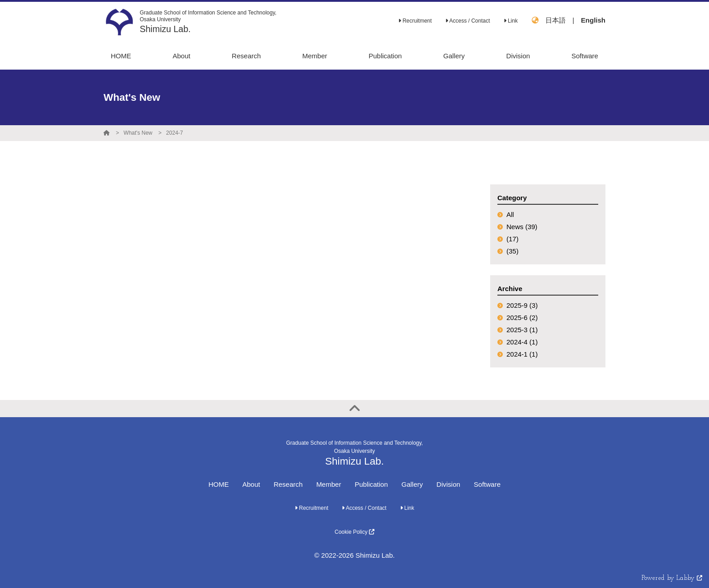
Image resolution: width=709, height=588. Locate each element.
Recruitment (415, 21)
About (251, 484)
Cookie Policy (354, 532)
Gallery (412, 484)
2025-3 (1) (522, 330)
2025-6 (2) (522, 318)
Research (288, 484)
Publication (371, 484)
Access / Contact (468, 21)
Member (329, 484)
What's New (138, 133)
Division (448, 484)
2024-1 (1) (522, 354)
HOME (219, 484)
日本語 (555, 20)
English (593, 20)
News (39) (522, 227)
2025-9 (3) (522, 305)
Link (511, 21)
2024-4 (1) (522, 342)
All (510, 214)
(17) (513, 239)
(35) (513, 251)
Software (487, 484)
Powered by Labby (672, 578)
